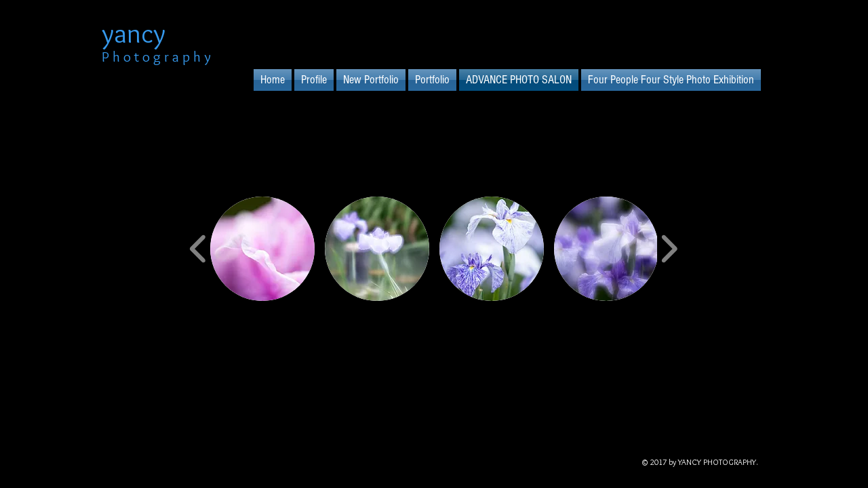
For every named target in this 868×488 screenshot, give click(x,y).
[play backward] (198, 249)
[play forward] (669, 249)
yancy (134, 33)
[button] (262, 249)
